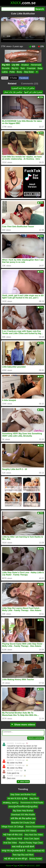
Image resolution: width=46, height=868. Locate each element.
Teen (23, 68)
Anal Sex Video (10, 843)
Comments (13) (30, 84)
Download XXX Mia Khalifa (23, 815)
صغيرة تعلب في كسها (33, 92)
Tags (15, 866)
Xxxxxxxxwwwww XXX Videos (23, 831)
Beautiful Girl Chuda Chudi (23, 822)
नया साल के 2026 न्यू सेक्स (17, 798)
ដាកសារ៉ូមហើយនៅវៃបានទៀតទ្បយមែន (23, 807)
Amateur (25, 65)
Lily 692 (16, 65)
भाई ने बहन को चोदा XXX (13, 835)
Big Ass (15, 68)
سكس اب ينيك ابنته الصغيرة (23, 88)
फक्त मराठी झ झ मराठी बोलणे (23, 847)
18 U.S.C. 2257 (33, 866)
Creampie (31, 68)
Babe (40, 68)
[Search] (18, 9)
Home (9, 866)
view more (23, 782)
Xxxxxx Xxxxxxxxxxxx (35, 827)
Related (12, 84)
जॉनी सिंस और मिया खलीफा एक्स (23, 819)
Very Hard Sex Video (34, 835)
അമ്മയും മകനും (10, 802)
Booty (19, 72)
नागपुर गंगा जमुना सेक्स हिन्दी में (13, 851)
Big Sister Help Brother (23, 810)
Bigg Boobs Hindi (14, 839)
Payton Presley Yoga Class (31, 843)
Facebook (24, 78)
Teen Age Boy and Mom (23, 855)
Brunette (6, 68)
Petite (12, 72)
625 (32, 46)
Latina (5, 72)
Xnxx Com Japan (32, 839)
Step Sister (29, 72)
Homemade (36, 65)
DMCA (22, 866)
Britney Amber (36, 859)
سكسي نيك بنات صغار (13, 92)
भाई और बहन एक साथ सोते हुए (16, 859)
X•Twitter (13, 78)
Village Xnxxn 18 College (13, 827)
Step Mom (34, 798)
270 (41, 46)
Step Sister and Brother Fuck (23, 795)
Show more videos (23, 725)
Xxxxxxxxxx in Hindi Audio (32, 802)
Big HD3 (6, 65)
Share (5, 78)
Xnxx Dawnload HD (36, 851)
